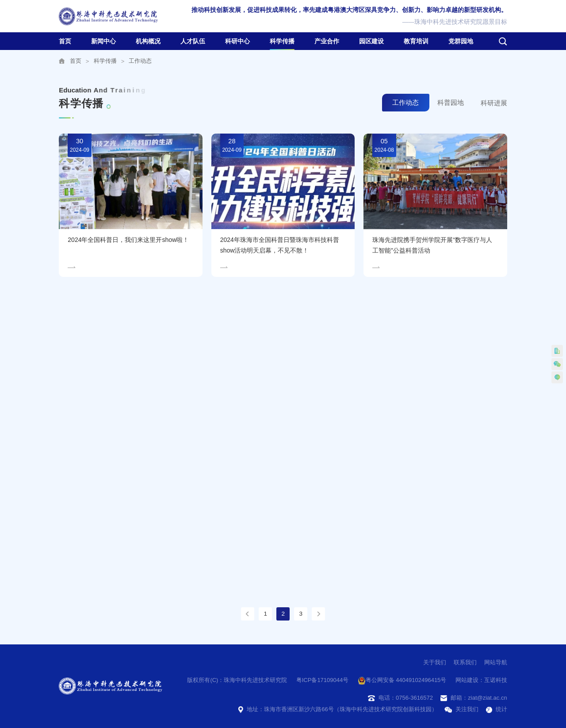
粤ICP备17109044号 (323, 680)
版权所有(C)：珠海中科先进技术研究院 (237, 680)
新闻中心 (103, 41)
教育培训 (416, 41)
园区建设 (371, 41)
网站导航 (496, 662)
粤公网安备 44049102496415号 (402, 681)
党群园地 (461, 41)
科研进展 (494, 103)
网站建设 (467, 680)
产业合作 (327, 41)
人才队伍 (193, 41)
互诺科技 (496, 680)
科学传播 (282, 41)
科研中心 (237, 41)
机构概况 (148, 41)
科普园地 (451, 103)
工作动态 (140, 61)
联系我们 (465, 662)
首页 (65, 41)
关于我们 (435, 662)
